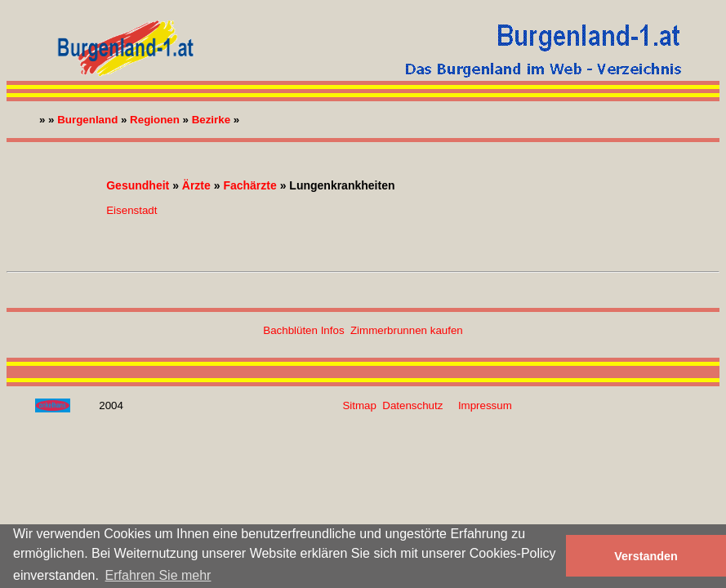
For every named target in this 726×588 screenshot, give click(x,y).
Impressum (485, 405)
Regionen (155, 120)
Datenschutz (412, 405)
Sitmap (359, 405)
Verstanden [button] (646, 556)
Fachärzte (249, 185)
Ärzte (196, 185)
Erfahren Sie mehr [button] (158, 575)
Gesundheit (138, 185)
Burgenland (87, 120)
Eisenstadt (131, 210)
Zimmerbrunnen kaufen (407, 330)
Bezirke (211, 120)
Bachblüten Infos (303, 330)
